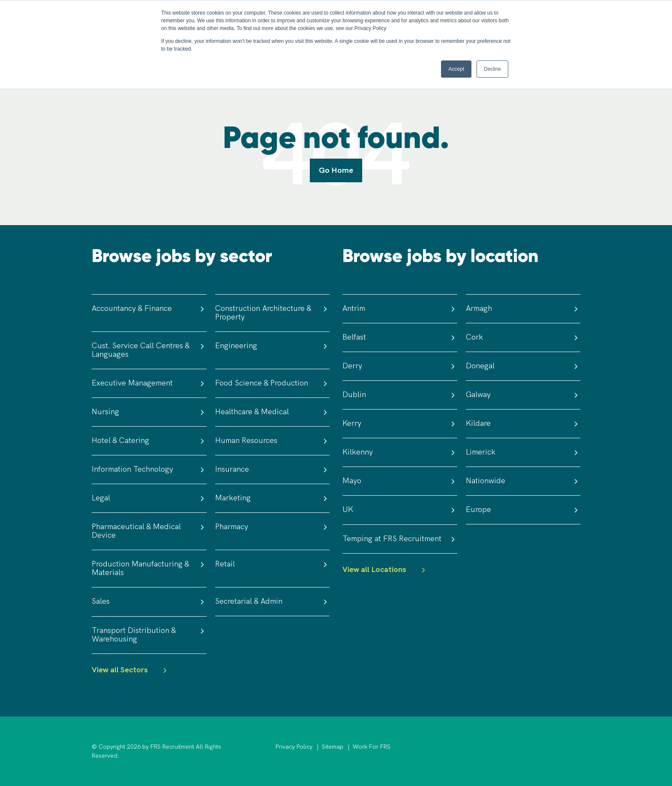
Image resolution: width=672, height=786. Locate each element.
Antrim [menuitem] (400, 309)
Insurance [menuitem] (273, 469)
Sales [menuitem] (149, 601)
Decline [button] (492, 69)
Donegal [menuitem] (523, 366)
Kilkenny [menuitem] (400, 452)
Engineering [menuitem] (273, 346)
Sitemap (333, 747)
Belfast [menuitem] (400, 337)
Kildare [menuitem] (523, 423)
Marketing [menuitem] (273, 498)
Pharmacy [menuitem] (273, 527)
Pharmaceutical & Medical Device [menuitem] (149, 531)
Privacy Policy (294, 747)
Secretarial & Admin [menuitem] (273, 601)
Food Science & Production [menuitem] (273, 383)
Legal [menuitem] (149, 498)
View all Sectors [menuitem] (130, 670)
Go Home (336, 170)
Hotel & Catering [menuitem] (149, 441)
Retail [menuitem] (273, 564)
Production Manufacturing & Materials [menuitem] (149, 568)
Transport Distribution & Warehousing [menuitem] (149, 635)
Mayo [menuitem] (400, 481)
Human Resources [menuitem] (273, 441)
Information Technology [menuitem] (149, 469)
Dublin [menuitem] (400, 395)
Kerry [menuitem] (400, 423)
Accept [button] (456, 69)
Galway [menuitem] (523, 395)
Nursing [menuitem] (149, 412)
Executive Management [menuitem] (149, 383)
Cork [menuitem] (523, 337)
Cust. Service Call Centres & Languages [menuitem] (149, 350)
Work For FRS (372, 747)
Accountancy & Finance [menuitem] (149, 309)
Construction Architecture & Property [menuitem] (273, 313)
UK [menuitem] (400, 510)
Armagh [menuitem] (523, 309)
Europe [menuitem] (523, 510)
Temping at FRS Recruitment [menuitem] (400, 539)
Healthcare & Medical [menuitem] (273, 412)
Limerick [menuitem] (523, 452)
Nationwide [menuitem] (523, 481)
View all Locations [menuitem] (385, 570)
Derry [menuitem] (400, 366)
